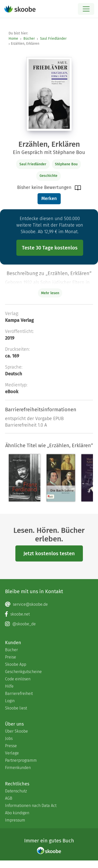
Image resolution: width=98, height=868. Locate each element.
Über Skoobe (17, 731)
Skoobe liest (16, 708)
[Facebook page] (49, 614)
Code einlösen (18, 679)
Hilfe (9, 686)
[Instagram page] (49, 624)
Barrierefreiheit (19, 694)
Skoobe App (16, 664)
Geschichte (48, 176)
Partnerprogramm (21, 760)
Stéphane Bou (66, 164)
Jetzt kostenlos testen (49, 553)
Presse (11, 746)
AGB (9, 798)
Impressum (15, 820)
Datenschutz (16, 791)
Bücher (29, 39)
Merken (49, 198)
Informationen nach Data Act (31, 806)
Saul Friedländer (53, 39)
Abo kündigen (17, 813)
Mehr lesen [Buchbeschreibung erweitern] (50, 293)
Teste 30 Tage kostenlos (50, 248)
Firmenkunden (18, 768)
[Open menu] (86, 9)
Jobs (9, 738)
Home (13, 39)
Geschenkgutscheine (23, 672)
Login (10, 701)
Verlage (12, 753)
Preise (11, 657)
